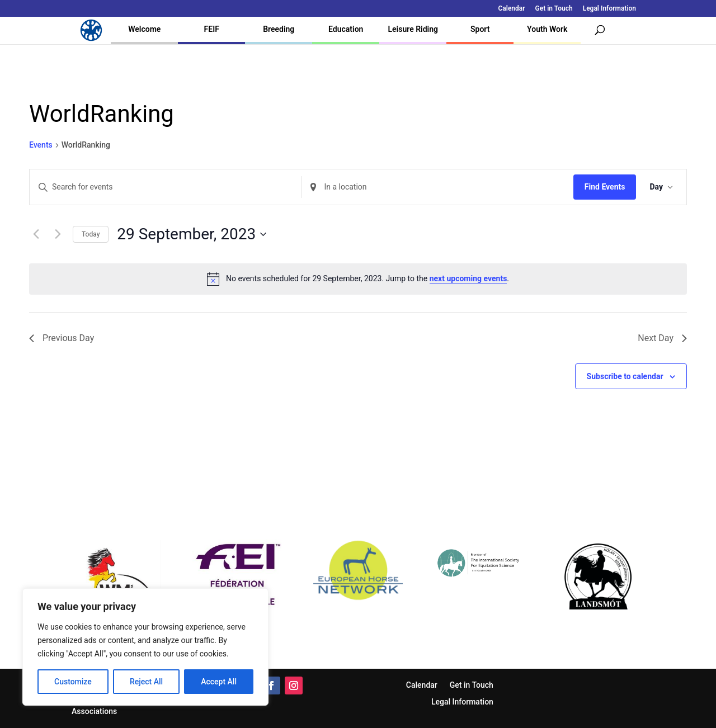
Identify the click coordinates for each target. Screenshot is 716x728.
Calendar (512, 9)
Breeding (279, 29)
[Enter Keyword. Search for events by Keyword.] (165, 187)
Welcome (144, 29)
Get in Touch (554, 9)
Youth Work (547, 29)
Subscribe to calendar (625, 376)
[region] (145, 647)
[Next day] (58, 234)
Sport (480, 29)
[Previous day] (36, 234)
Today (91, 234)
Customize (73, 682)
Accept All (219, 682)
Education (346, 29)
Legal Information (609, 9)
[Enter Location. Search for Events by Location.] (437, 187)
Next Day (662, 338)
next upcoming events (468, 278)
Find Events (605, 187)
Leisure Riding (413, 29)
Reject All (146, 682)
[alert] (358, 279)
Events (41, 145)
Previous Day (62, 338)
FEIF (212, 29)
